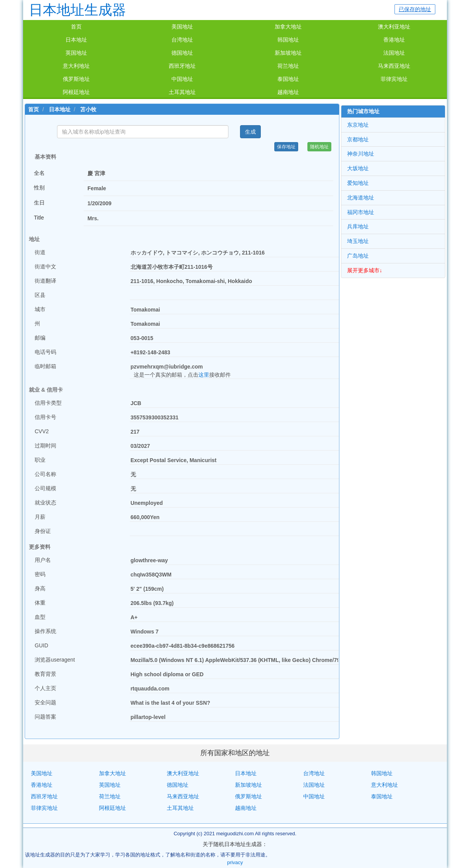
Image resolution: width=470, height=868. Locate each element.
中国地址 (182, 79)
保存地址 (286, 147)
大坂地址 (358, 168)
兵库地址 (358, 226)
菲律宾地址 (394, 79)
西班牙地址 (182, 66)
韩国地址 (288, 40)
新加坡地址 (288, 53)
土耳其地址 (182, 92)
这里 (204, 375)
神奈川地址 (361, 154)
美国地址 (182, 27)
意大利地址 (76, 66)
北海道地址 (361, 198)
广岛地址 (358, 256)
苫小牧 (88, 109)
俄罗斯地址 (76, 79)
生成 (250, 132)
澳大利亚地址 (394, 27)
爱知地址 (358, 183)
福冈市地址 (361, 212)
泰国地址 (288, 79)
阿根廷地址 (76, 92)
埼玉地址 (358, 241)
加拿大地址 (288, 27)
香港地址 (394, 40)
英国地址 (76, 53)
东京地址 (358, 125)
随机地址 (319, 147)
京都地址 (358, 139)
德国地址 (182, 53)
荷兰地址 (288, 66)
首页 (76, 27)
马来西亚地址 (394, 66)
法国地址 (394, 53)
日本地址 (76, 40)
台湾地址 (182, 40)
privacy (235, 862)
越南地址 (288, 92)
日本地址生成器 (77, 10)
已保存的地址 (415, 9)
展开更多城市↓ (365, 270)
